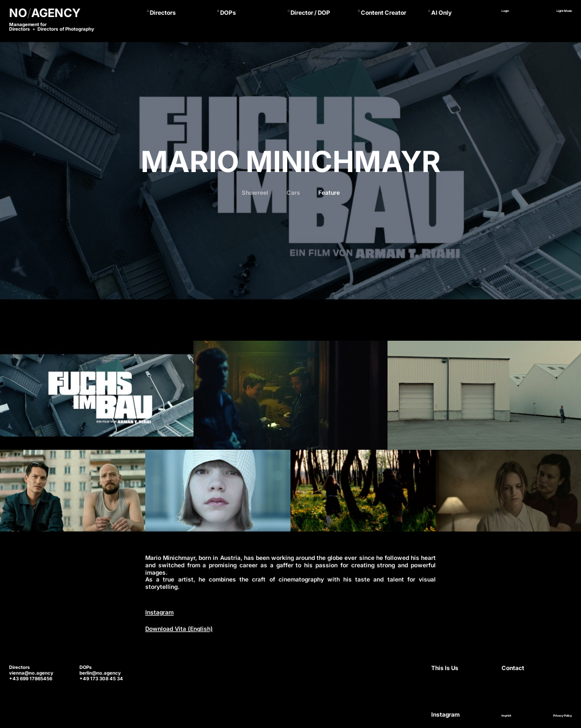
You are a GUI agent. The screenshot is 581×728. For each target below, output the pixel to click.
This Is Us (445, 668)
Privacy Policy (563, 716)
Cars (293, 193)
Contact (513, 668)
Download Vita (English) (179, 629)
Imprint (506, 716)
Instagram (159, 612)
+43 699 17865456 (31, 679)
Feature (329, 193)
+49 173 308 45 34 (101, 679)
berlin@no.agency (100, 673)
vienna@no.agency (31, 673)
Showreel (255, 193)
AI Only (441, 12)
